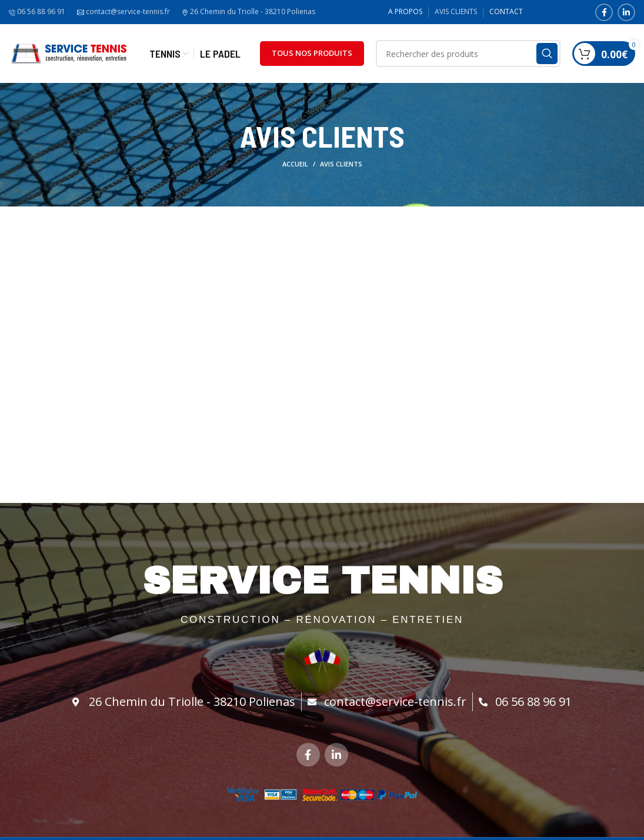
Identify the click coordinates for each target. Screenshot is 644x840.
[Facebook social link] (604, 12)
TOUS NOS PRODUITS (312, 53)
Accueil (295, 164)
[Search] (468, 54)
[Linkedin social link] (626, 12)
